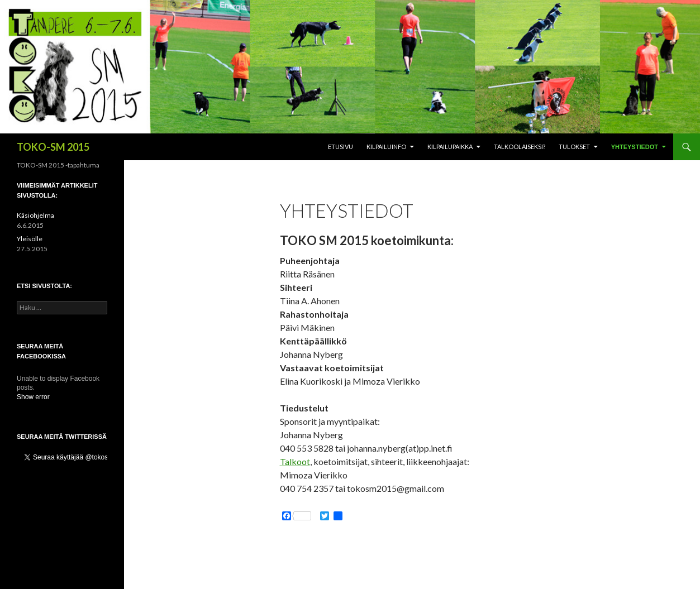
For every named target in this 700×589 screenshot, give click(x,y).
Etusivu (341, 147)
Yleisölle (30, 239)
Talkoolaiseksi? (520, 147)
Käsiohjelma (35, 215)
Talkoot (295, 461)
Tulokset (574, 147)
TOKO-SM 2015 (53, 147)
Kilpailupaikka (450, 147)
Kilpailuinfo (386, 147)
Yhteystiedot (635, 147)
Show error (33, 397)
